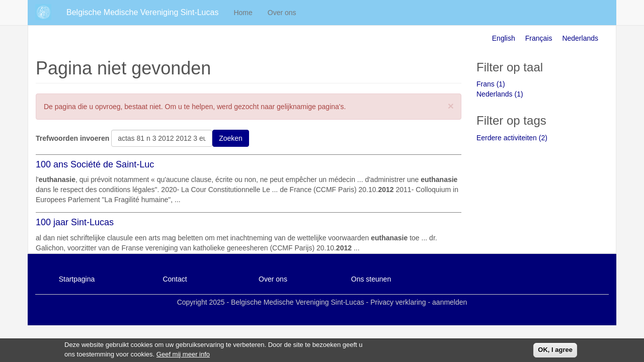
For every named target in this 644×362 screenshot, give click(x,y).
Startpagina (77, 279)
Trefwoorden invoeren (72, 138)
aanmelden (450, 302)
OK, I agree (555, 351)
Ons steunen (371, 279)
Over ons (282, 13)
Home (243, 13)
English (504, 38)
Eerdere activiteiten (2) (512, 138)
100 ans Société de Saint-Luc (95, 164)
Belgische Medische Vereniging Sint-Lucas (142, 12)
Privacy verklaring (398, 302)
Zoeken (231, 138)
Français (539, 38)
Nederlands (580, 38)
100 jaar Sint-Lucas (75, 222)
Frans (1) (491, 84)
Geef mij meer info (183, 355)
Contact (175, 279)
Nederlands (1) (500, 94)
